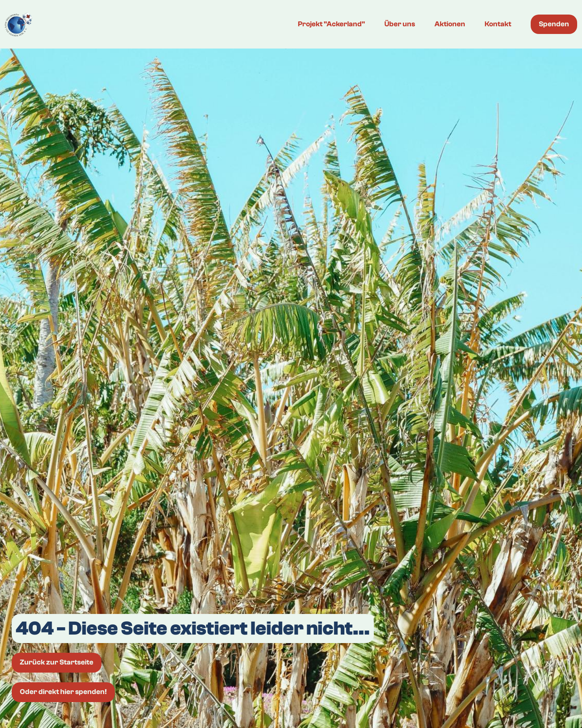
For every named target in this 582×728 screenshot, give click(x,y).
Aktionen (450, 24)
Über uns (400, 24)
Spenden (554, 24)
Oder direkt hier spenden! (63, 692)
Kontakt (498, 24)
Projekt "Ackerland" (331, 24)
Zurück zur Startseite (57, 662)
